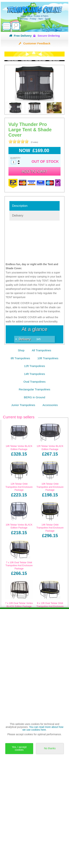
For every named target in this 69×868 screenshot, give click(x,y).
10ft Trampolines (48, 358)
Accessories (50, 405)
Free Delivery (23, 36)
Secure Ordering (49, 36)
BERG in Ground (34, 397)
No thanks (50, 748)
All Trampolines (41, 350)
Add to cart (34, 171)
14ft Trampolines (35, 374)
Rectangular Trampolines (34, 389)
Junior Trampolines (23, 405)
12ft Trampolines (35, 366)
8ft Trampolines (20, 358)
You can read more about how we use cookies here (43, 728)
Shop (21, 350)
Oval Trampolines (35, 382)
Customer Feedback (37, 43)
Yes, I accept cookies (19, 748)
